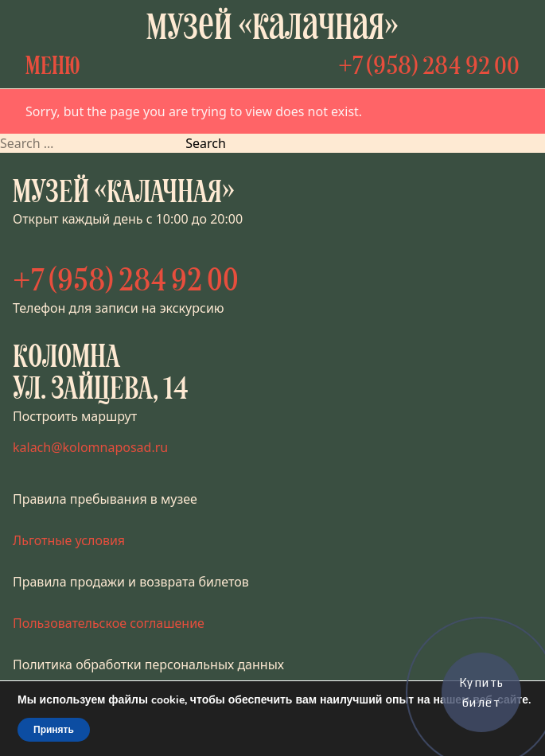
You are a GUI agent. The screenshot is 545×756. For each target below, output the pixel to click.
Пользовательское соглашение (109, 623)
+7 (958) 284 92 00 (429, 68)
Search (206, 143)
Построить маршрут (75, 416)
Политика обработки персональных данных (148, 664)
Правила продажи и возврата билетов (131, 582)
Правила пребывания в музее (105, 499)
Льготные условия (69, 540)
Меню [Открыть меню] (53, 68)
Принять (54, 730)
